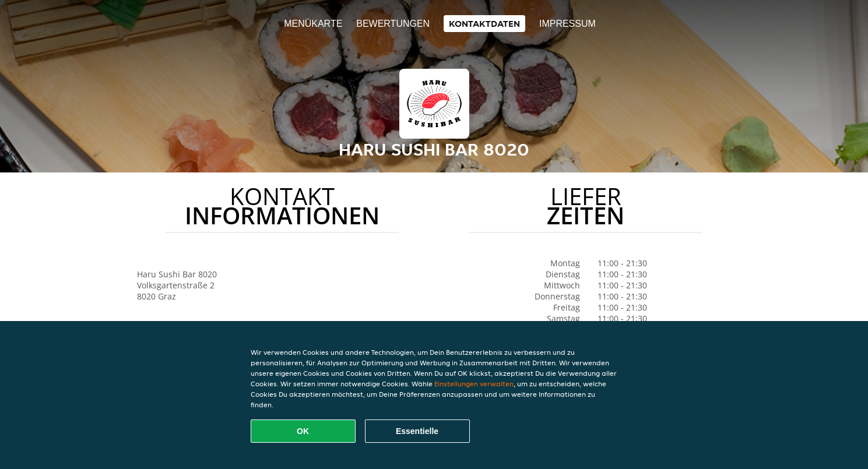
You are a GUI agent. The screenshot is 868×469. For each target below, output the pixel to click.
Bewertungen (393, 24)
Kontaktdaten (484, 24)
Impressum (567, 24)
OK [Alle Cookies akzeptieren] (303, 431)
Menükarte (313, 24)
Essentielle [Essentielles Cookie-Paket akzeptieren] (417, 431)
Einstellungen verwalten (474, 384)
